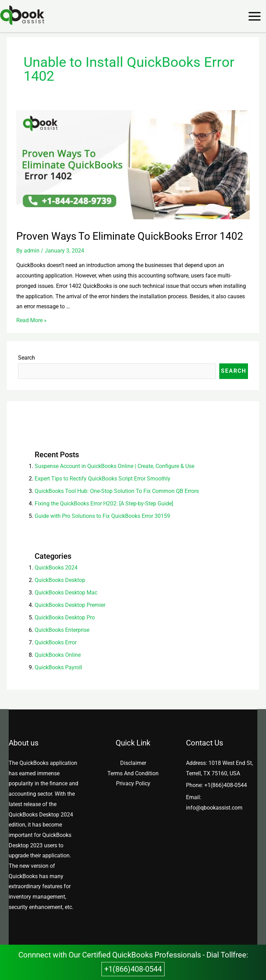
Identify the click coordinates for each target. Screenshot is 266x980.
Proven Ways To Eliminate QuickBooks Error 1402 (130, 236)
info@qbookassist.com (214, 808)
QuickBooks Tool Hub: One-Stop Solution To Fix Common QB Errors (117, 491)
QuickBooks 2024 (56, 568)
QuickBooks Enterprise (62, 630)
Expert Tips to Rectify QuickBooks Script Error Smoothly (103, 479)
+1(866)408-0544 (226, 785)
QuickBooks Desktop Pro (65, 617)
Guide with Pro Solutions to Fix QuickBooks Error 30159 (102, 516)
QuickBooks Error (56, 642)
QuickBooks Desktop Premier (70, 605)
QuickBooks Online (58, 655)
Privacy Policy (133, 783)
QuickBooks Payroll (58, 667)
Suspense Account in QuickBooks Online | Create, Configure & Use (115, 466)
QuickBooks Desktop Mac (66, 593)
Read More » (32, 320)
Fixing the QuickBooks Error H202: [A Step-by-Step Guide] (104, 504)
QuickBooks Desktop (60, 580)
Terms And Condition (133, 773)
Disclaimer (133, 763)
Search (26, 358)
